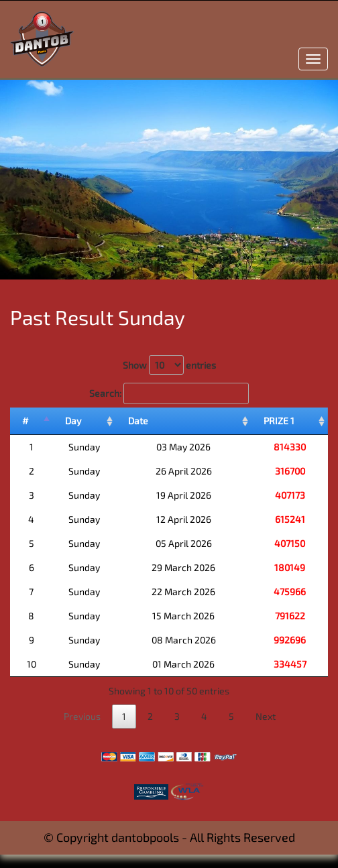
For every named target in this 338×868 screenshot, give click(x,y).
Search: (169, 393)
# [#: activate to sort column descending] (25, 421)
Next (266, 716)
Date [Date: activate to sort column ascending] (138, 421)
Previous (82, 716)
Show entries (169, 365)
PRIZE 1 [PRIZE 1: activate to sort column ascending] (279, 421)
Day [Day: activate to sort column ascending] (73, 421)
